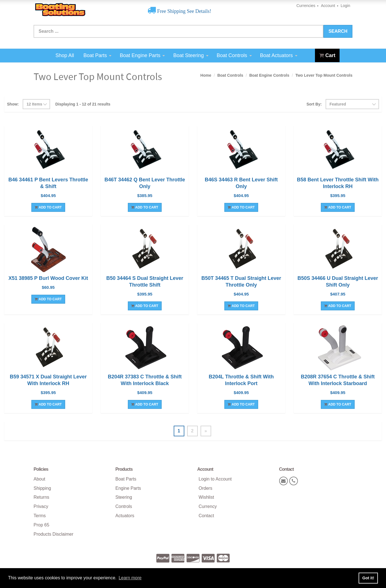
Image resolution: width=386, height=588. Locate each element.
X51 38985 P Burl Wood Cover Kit (48, 278)
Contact (206, 516)
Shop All (65, 55)
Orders (205, 488)
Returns (41, 497)
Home (206, 75)
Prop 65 (41, 525)
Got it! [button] (368, 578)
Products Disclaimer (53, 534)
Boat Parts (97, 55)
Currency (208, 506)
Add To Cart (48, 207)
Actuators (125, 516)
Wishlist (206, 497)
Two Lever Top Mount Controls (324, 75)
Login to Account (215, 479)
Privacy (41, 506)
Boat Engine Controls (269, 75)
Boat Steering (191, 55)
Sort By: (314, 104)
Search (338, 31)
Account (328, 6)
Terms (40, 516)
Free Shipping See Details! (183, 11)
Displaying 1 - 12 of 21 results (83, 104)
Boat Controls (234, 55)
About (39, 479)
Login (345, 6)
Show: (13, 104)
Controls (124, 506)
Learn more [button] (130, 578)
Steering (124, 497)
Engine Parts (128, 488)
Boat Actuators (279, 55)
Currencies (306, 6)
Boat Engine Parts (142, 55)
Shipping (42, 488)
